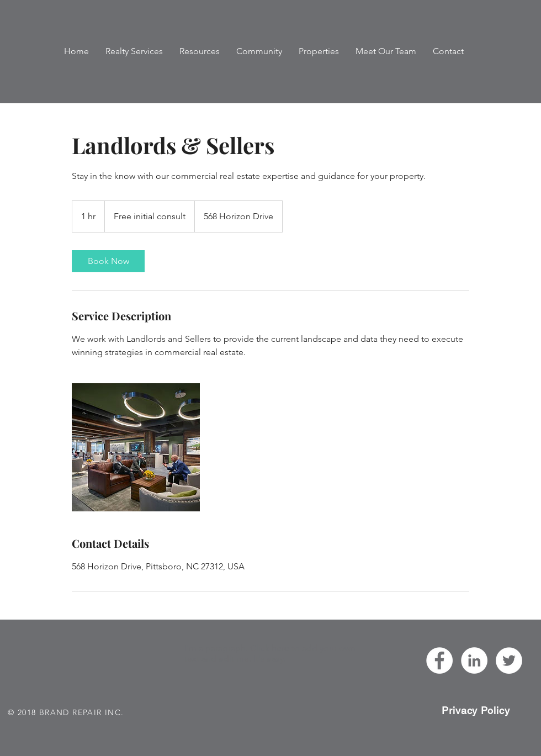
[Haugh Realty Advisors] (439, 660)
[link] (108, 261)
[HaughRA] (509, 660)
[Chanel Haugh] (474, 660)
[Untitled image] (136, 447)
